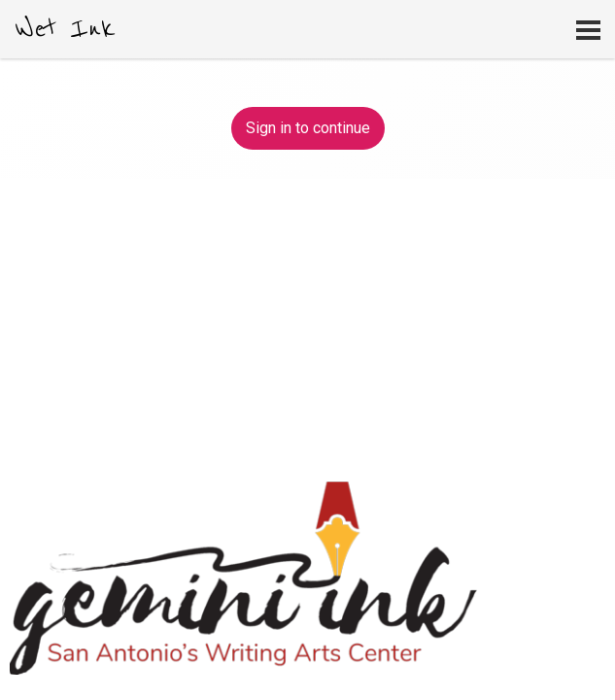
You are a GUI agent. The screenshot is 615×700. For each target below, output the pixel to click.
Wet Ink (65, 29)
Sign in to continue (308, 128)
